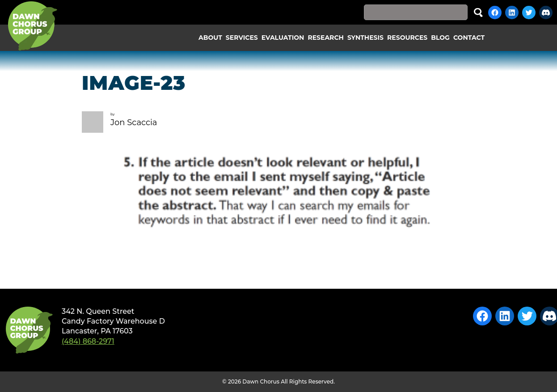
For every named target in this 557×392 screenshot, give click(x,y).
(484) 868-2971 (88, 341)
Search (478, 12)
